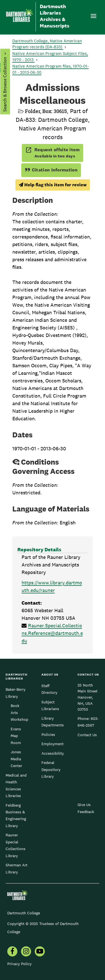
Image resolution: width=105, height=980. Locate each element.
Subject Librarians (50, 705)
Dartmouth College (24, 913)
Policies (48, 735)
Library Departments (53, 722)
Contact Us (87, 735)
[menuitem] (12, 952)
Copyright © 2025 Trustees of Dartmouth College (43, 928)
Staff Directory (49, 689)
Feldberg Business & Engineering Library (16, 815)
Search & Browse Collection (5, 84)
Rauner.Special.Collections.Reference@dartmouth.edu (52, 633)
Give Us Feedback (86, 808)
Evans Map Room (16, 736)
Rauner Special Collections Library (16, 845)
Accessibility (53, 753)
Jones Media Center (16, 759)
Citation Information (51, 170)
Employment (53, 744)
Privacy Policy (19, 964)
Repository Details (39, 549)
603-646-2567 (88, 722)
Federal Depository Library (51, 769)
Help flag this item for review (53, 185)
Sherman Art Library (17, 868)
